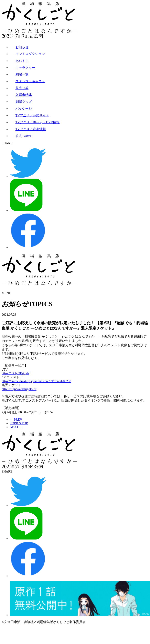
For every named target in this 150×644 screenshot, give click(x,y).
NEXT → (16, 427)
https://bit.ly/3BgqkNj (16, 373)
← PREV (16, 420)
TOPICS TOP (19, 423)
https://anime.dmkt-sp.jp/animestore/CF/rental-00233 (36, 381)
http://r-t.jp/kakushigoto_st (19, 389)
